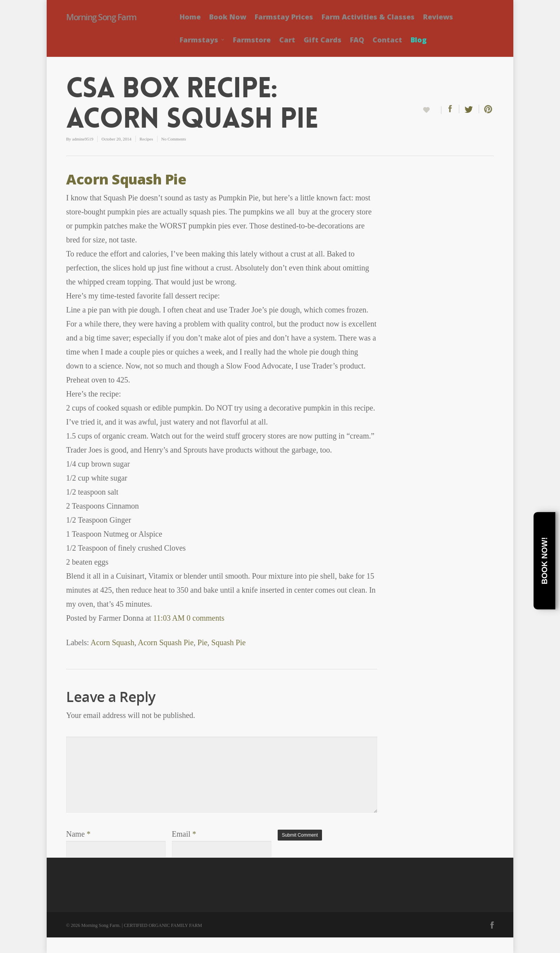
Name (78, 834)
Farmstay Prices (284, 17)
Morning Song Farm (101, 17)
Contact (387, 40)
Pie (203, 642)
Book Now (228, 17)
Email (184, 834)
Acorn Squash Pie (126, 179)
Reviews (438, 17)
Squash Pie (228, 642)
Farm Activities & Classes (368, 17)
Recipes (146, 139)
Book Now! (544, 561)
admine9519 (83, 139)
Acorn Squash (113, 642)
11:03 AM (169, 618)
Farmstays (202, 40)
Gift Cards (323, 40)
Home (190, 17)
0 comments (206, 618)
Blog (419, 40)
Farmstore (252, 40)
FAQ (357, 40)
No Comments (174, 139)
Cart (287, 40)
